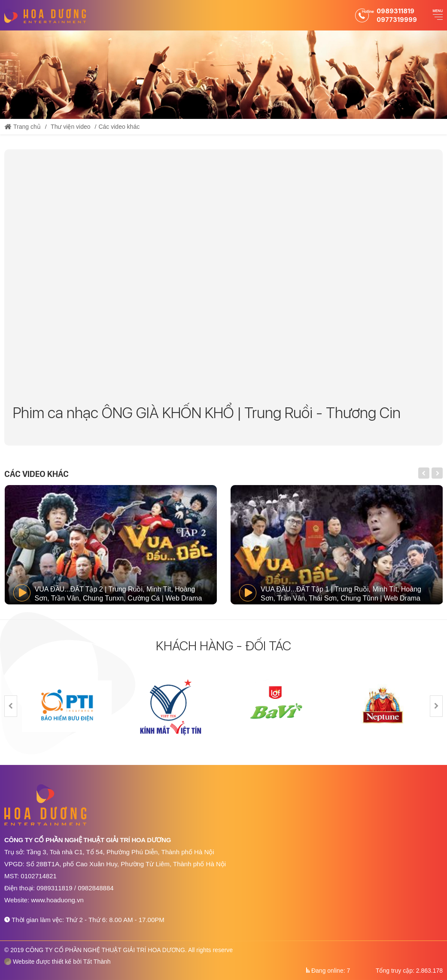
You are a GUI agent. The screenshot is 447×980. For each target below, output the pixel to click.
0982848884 (96, 888)
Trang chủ (23, 127)
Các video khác (119, 127)
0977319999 (397, 20)
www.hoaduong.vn (57, 900)
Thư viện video (70, 127)
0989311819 (395, 11)
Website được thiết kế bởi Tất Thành (58, 962)
